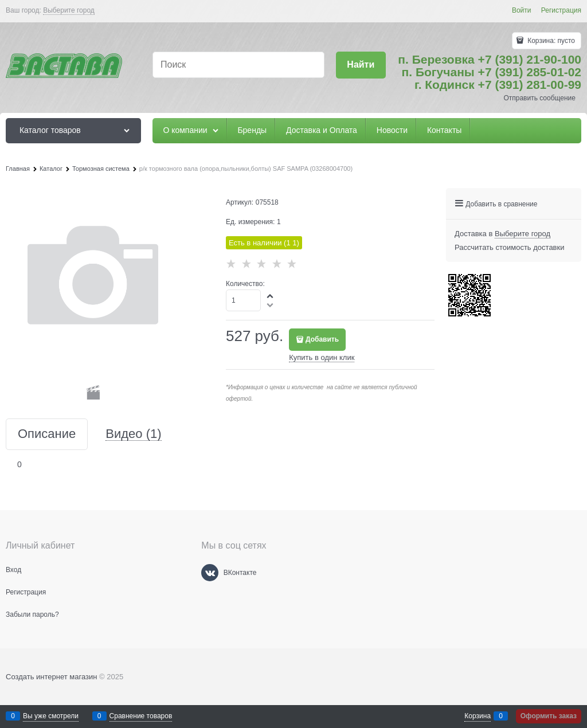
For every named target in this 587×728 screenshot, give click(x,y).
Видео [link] (133, 434)
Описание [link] (47, 434)
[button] (271, 296)
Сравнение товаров (141, 716)
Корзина (478, 716)
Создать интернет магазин (51, 677)
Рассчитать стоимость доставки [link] (509, 247)
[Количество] (243, 300)
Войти (522, 10)
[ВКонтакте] (210, 573)
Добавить (322, 339)
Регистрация (561, 10)
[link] (69, 11)
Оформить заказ (549, 716)
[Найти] (361, 65)
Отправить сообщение (539, 98)
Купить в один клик (322, 357)
